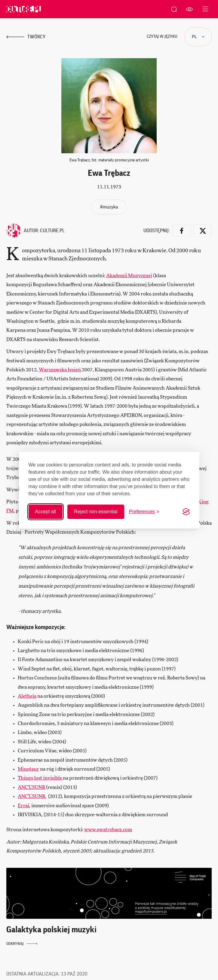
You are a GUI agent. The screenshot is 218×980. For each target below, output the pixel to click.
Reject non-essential (96, 512)
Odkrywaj (22, 944)
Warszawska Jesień (60, 370)
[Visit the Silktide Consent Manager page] (186, 512)
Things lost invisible (40, 778)
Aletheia (27, 696)
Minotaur (28, 769)
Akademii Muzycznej (129, 276)
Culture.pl (52, 231)
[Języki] (198, 37)
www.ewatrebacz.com (108, 830)
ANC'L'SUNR (31, 787)
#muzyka (109, 207)
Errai (23, 806)
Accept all (46, 512)
